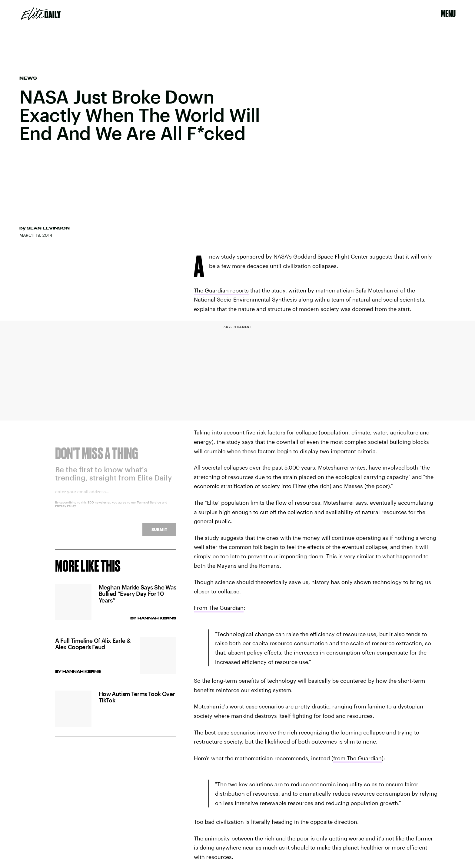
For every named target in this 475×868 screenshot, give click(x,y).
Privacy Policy (66, 510)
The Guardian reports (221, 290)
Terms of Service (149, 506)
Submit (159, 533)
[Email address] (116, 498)
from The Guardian (357, 758)
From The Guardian (219, 608)
